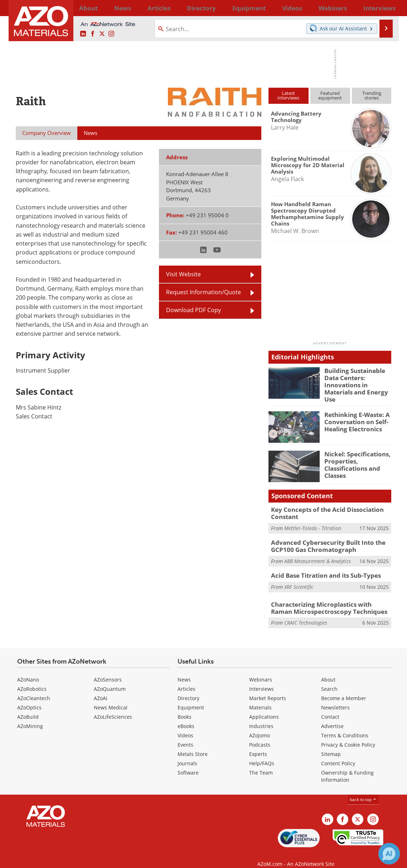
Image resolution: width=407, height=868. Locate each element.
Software (188, 763)
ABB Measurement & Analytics (318, 553)
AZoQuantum (110, 680)
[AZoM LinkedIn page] (83, 34)
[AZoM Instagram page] (111, 34)
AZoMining (30, 717)
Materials (260, 698)
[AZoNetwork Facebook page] (93, 34)
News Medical (111, 698)
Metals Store (193, 745)
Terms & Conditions (345, 726)
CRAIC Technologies (306, 614)
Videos (185, 726)
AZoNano (28, 670)
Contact (330, 707)
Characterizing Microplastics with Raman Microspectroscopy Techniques (327, 600)
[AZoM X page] (102, 34)
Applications (264, 707)
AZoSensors (108, 670)
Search (329, 680)
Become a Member (344, 689)
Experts (258, 745)
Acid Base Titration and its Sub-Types (321, 568)
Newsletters (335, 698)
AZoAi (101, 689)
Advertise (332, 717)
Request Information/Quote (203, 292)
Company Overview (47, 133)
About (328, 670)
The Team (261, 763)
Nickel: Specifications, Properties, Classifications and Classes (354, 459)
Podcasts (260, 735)
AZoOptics (29, 698)
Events (185, 735)
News (184, 670)
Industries (261, 717)
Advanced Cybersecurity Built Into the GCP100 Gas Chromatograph (323, 539)
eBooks (186, 717)
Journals (187, 754)
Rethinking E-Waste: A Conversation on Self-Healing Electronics (354, 416)
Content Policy (338, 754)
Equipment (191, 698)
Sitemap (331, 745)
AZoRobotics (32, 680)
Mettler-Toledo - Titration (313, 522)
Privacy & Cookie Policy (348, 735)
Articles (186, 680)
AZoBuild (28, 707)
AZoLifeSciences (113, 707)
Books (185, 707)
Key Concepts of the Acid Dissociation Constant (322, 508)
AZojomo (260, 726)
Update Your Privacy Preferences (70, 859)
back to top (363, 790)
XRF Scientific (299, 578)
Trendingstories (372, 95)
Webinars (261, 670)
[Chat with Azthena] (389, 854)
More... (382, 8)
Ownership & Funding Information (347, 767)
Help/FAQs (262, 754)
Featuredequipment (330, 95)
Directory (185, 8)
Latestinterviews (288, 95)
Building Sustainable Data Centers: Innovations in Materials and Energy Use (357, 380)
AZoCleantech (34, 689)
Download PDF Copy (193, 310)
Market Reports (268, 689)
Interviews (261, 680)
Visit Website (183, 274)
